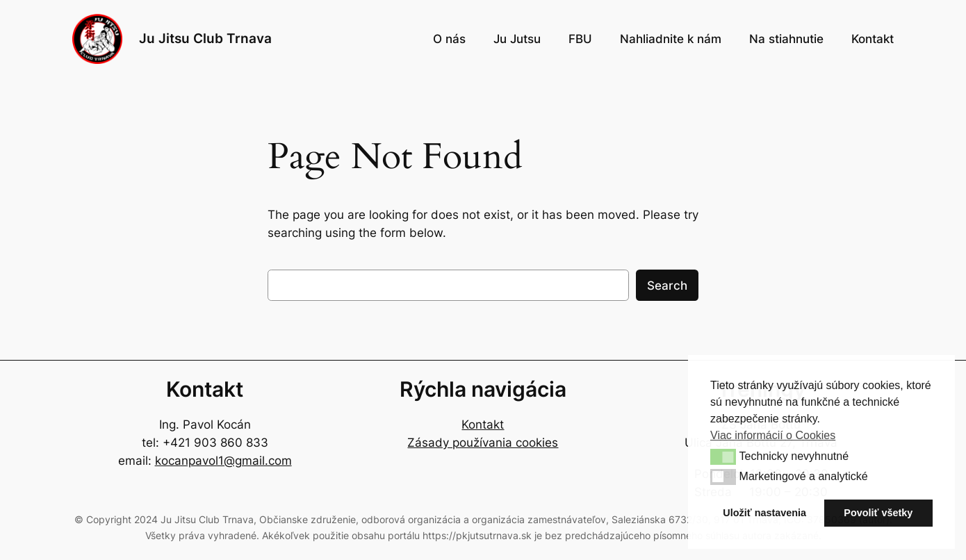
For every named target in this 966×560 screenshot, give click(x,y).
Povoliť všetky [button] (878, 513)
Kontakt (483, 425)
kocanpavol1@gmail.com (223, 461)
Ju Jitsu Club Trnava (205, 38)
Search (667, 286)
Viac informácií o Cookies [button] (773, 435)
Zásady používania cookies (483, 443)
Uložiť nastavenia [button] (764, 513)
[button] (723, 456)
